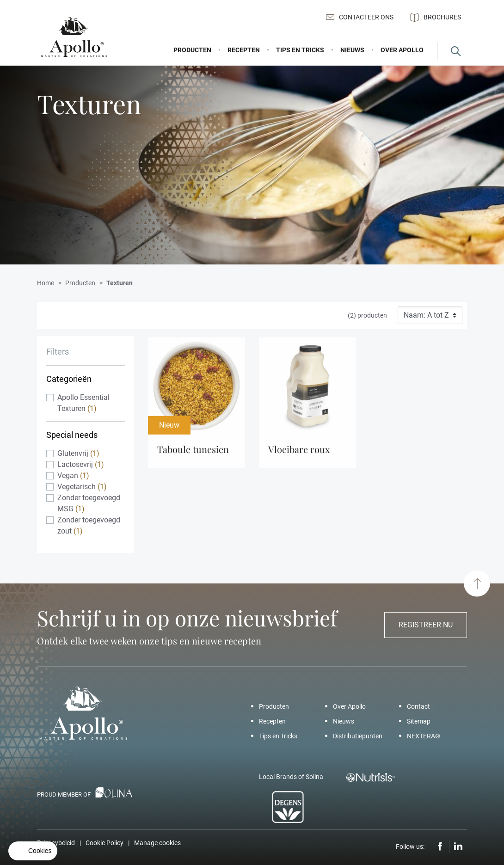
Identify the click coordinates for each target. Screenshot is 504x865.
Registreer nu (426, 625)
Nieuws (344, 721)
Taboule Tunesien (193, 453)
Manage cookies (157, 843)
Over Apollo (349, 706)
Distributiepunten (358, 736)
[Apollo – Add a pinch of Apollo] (74, 37)
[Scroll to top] (477, 584)
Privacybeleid (56, 843)
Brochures (436, 18)
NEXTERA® (424, 736)
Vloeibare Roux (299, 453)
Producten (274, 706)
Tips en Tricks (278, 736)
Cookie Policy (104, 843)
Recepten (272, 721)
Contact (418, 706)
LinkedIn (458, 847)
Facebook (440, 847)
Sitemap (419, 721)
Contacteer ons (360, 17)
